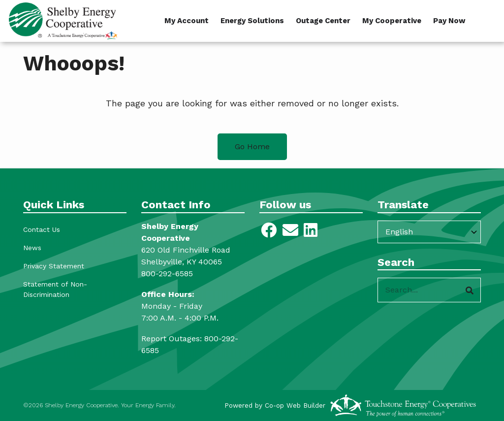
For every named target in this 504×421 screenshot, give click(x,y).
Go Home (252, 146)
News (32, 248)
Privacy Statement (54, 266)
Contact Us (42, 229)
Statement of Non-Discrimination (55, 289)
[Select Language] (429, 232)
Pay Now (449, 21)
